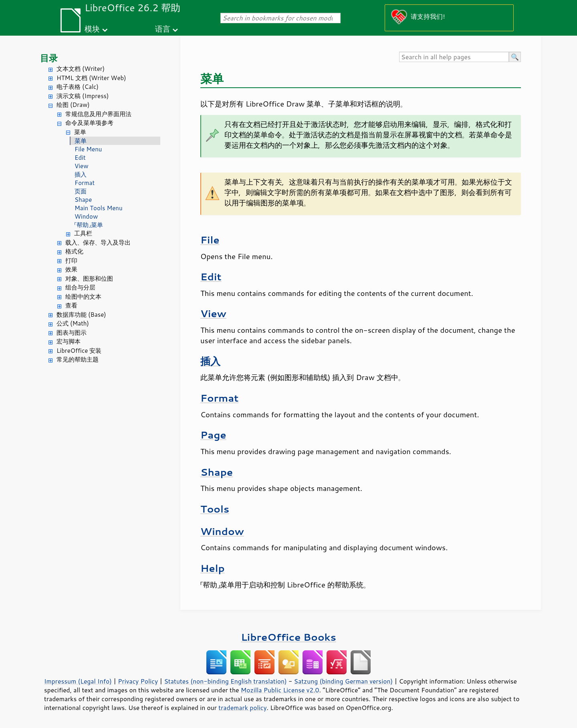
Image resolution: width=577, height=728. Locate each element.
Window (86, 216)
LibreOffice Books (288, 637)
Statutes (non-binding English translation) (225, 681)
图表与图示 (72, 333)
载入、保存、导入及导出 (98, 242)
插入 (81, 174)
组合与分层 (80, 287)
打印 (71, 260)
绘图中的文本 (83, 297)
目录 (49, 58)
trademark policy (242, 708)
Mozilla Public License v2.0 (280, 690)
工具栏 (83, 233)
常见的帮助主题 (78, 359)
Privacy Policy (138, 681)
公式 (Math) (73, 323)
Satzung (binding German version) (344, 681)
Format (85, 183)
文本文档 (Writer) (81, 69)
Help (213, 568)
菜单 (80, 132)
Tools (215, 509)
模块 (92, 29)
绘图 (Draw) (73, 105)
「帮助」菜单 (89, 225)
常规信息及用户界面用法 (98, 114)
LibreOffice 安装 (79, 351)
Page (213, 435)
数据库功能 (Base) (81, 315)
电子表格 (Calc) (78, 87)
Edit (80, 158)
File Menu (88, 149)
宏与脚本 (69, 341)
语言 (163, 29)
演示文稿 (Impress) (83, 96)
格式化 (74, 251)
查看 (71, 305)
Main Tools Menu (99, 208)
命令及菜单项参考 (89, 123)
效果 (71, 269)
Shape (83, 200)
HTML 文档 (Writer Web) (91, 78)
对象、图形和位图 (89, 279)
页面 (81, 191)
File (210, 240)
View (82, 166)
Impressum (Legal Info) (78, 681)
